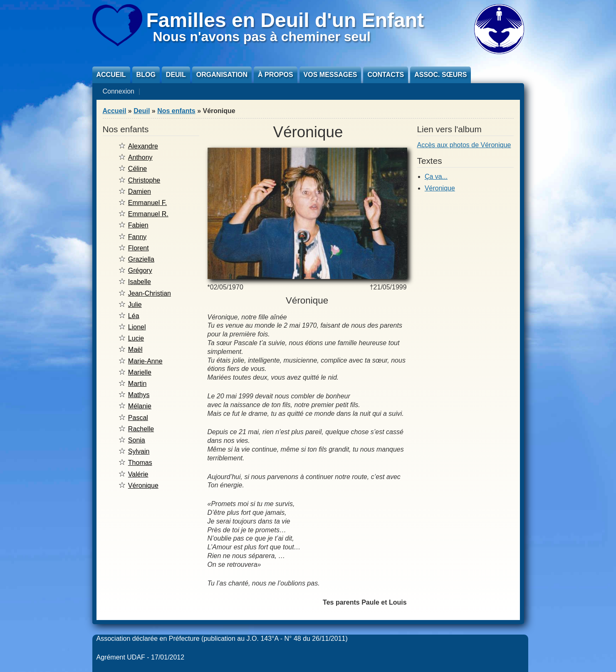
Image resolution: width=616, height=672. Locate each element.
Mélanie (140, 406)
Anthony (140, 157)
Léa (134, 316)
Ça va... (436, 177)
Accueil (111, 75)
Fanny (137, 237)
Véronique (143, 485)
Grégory (140, 271)
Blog (146, 75)
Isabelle (140, 282)
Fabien (138, 225)
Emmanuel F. (147, 203)
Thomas (140, 463)
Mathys (139, 395)
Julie (135, 305)
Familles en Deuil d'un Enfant (285, 20)
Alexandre (143, 146)
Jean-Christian (150, 293)
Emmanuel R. (148, 214)
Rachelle (141, 429)
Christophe (144, 180)
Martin (137, 384)
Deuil (176, 75)
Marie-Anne (145, 361)
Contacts (386, 75)
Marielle (140, 372)
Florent (139, 248)
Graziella (141, 259)
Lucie (136, 338)
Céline (137, 169)
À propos (275, 75)
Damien (140, 191)
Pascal (138, 418)
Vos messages (330, 75)
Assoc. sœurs (440, 75)
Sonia (137, 440)
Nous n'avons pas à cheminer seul (262, 37)
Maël (135, 350)
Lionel (137, 327)
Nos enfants (176, 111)
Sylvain (139, 451)
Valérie (138, 474)
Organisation (222, 75)
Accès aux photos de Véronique (464, 145)
